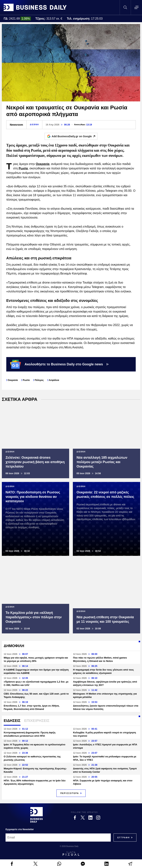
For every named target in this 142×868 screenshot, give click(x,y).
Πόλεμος (39, 380)
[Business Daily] (37, 815)
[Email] (58, 838)
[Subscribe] (124, 838)
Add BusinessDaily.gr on (75, 136)
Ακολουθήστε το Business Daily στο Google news (59, 364)
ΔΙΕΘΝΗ (34, 125)
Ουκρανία (43, 164)
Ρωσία (23, 168)
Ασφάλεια (54, 380)
